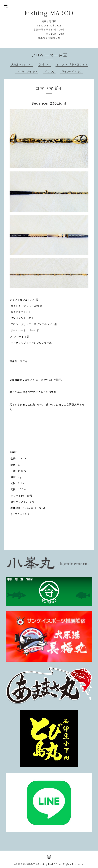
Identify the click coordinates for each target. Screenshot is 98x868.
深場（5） (45, 64)
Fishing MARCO (49, 13)
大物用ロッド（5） (22, 64)
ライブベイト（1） (72, 71)
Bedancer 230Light (49, 103)
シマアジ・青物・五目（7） (73, 64)
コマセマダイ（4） (28, 71)
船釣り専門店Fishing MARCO (40, 864)
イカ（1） (50, 71)
